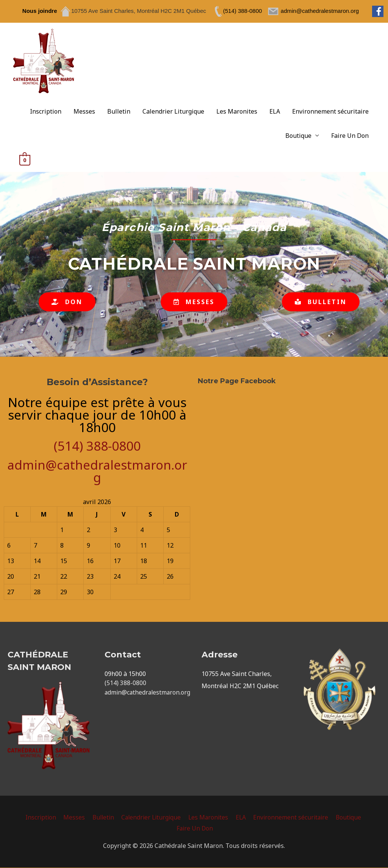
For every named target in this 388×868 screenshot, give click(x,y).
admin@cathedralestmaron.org (97, 471)
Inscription (46, 112)
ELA (275, 112)
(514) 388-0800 (97, 446)
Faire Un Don (350, 136)
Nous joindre (40, 11)
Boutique (298, 136)
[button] (67, 302)
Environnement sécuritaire (330, 112)
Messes (84, 112)
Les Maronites (237, 112)
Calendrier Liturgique (173, 112)
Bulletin (119, 112)
